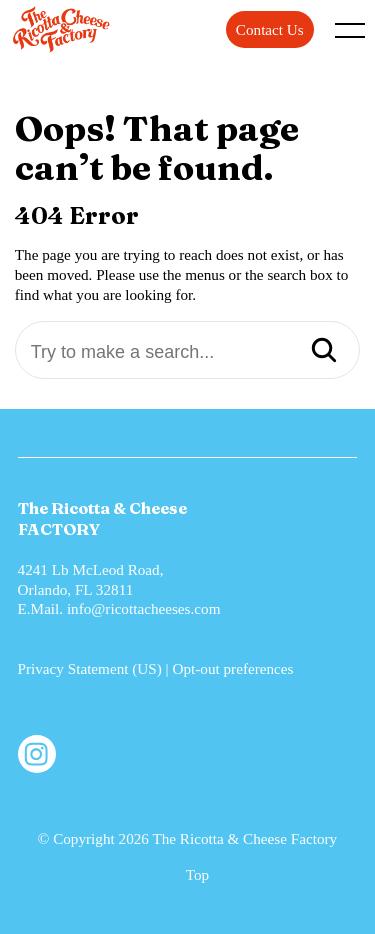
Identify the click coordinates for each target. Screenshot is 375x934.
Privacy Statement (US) (90, 668)
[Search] (324, 352)
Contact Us (270, 29)
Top (197, 874)
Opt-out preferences (232, 668)
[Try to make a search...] (187, 352)
